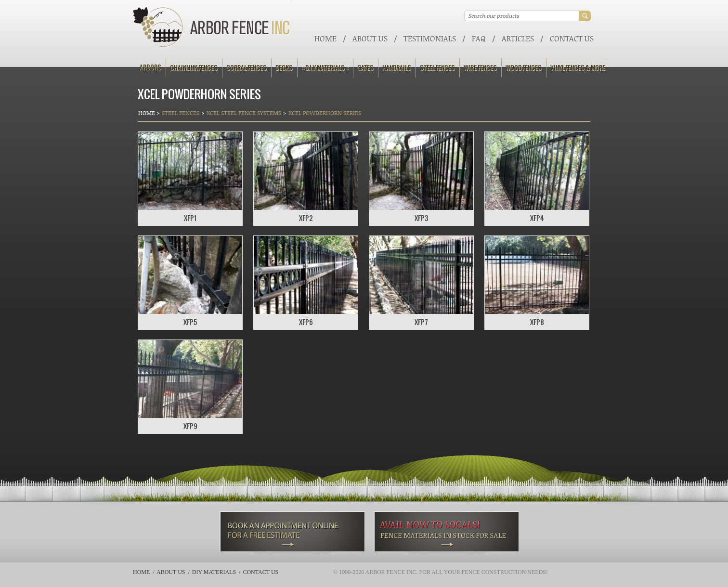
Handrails (397, 68)
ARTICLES (518, 38)
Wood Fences (524, 68)
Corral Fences (247, 68)
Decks (284, 68)
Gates (365, 68)
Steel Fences (437, 68)
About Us (370, 38)
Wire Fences (480, 68)
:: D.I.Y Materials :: (325, 68)
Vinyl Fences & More (578, 68)
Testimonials (430, 38)
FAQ (479, 38)
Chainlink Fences (194, 68)
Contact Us (572, 38)
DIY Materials (214, 572)
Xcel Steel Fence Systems (244, 113)
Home (325, 38)
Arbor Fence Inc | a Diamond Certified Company (212, 27)
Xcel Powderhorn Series (325, 113)
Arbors (150, 67)
